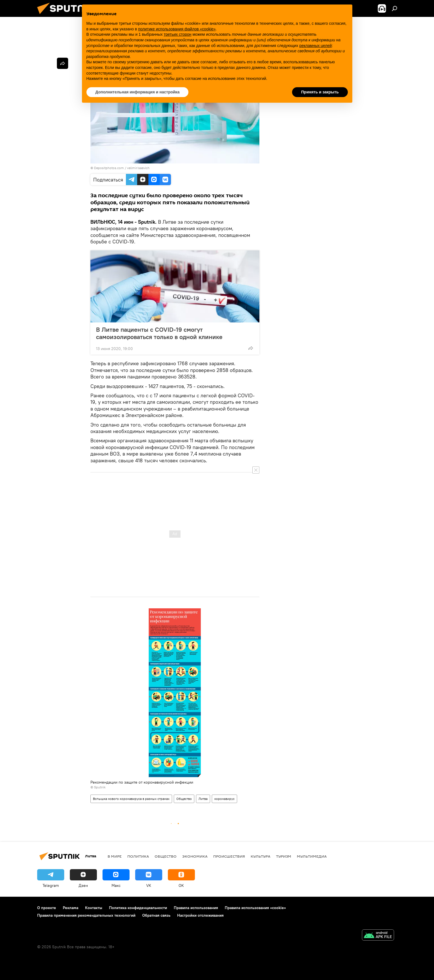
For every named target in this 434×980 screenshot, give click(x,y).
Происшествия (229, 856)
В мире (115, 856)
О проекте (47, 908)
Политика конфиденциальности (138, 908)
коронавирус (224, 799)
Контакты (94, 908)
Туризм (284, 856)
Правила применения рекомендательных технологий (86, 915)
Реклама (71, 908)
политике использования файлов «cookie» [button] (177, 29)
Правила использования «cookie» (255, 908)
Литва (203, 799)
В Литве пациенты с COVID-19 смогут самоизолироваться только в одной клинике (159, 333)
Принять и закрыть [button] (320, 92)
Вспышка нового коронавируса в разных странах (131, 799)
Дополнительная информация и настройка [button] (138, 92)
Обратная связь (156, 915)
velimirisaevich (138, 168)
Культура (261, 856)
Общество (184, 799)
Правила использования (196, 908)
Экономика (195, 856)
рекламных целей (316, 46)
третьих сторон (177, 34)
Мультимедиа (312, 856)
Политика (138, 856)
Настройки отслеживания (200, 915)
